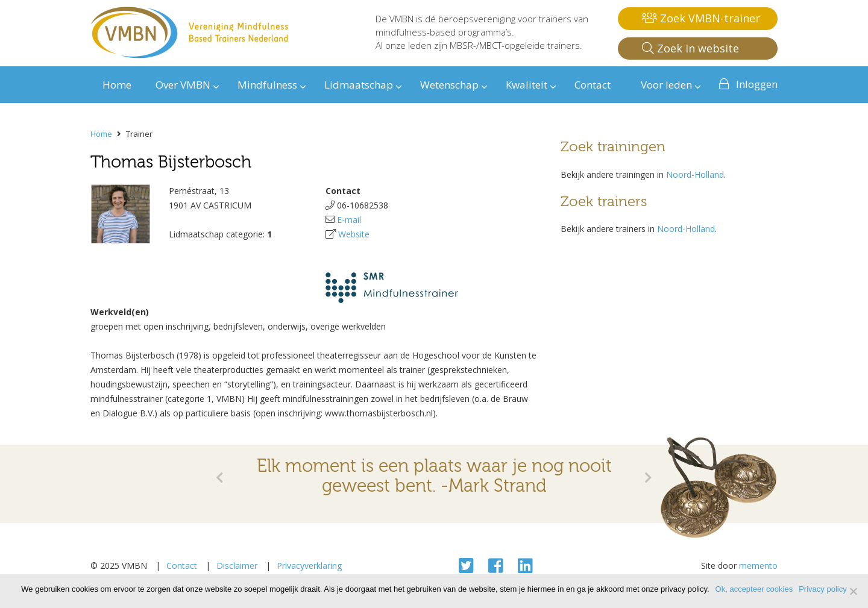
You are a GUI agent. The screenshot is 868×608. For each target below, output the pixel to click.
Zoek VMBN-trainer (701, 18)
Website (354, 234)
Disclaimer (237, 566)
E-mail (349, 220)
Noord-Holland (695, 174)
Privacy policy (822, 589)
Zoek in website (690, 48)
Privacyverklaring (309, 566)
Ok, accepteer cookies (754, 589)
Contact (182, 566)
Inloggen (757, 84)
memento (758, 566)
